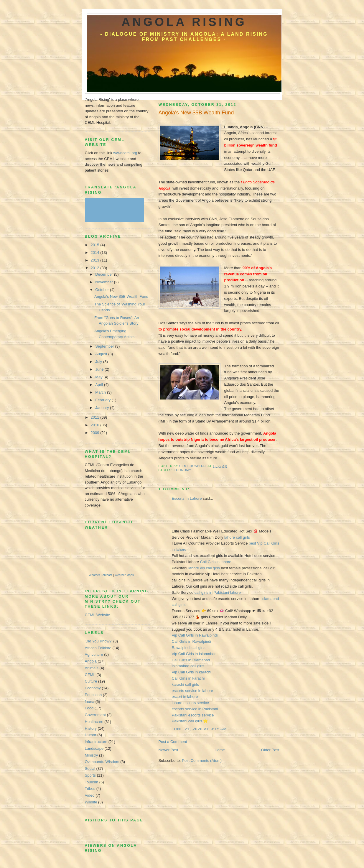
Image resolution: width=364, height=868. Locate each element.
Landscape (94, 748)
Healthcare (94, 722)
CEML (90, 675)
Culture (91, 681)
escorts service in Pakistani (195, 709)
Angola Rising (184, 22)
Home (220, 750)
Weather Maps (124, 575)
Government (95, 715)
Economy (183, 470)
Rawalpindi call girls (189, 648)
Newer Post (168, 750)
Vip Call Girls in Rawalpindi (195, 635)
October (103, 290)
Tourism (92, 782)
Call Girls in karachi (188, 678)
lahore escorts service (190, 703)
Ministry (92, 755)
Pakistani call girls (188, 721)
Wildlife (91, 802)
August (102, 354)
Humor (91, 735)
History (91, 728)
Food (89, 708)
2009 (96, 433)
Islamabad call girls (188, 666)
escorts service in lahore (192, 691)
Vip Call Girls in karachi (192, 672)
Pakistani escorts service (193, 715)
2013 (96, 260)
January (103, 408)
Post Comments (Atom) (202, 761)
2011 (96, 417)
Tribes (90, 789)
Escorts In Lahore (187, 498)
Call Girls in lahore (216, 562)
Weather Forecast (100, 575)
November (105, 282)
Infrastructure (96, 742)
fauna (90, 702)
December (105, 274)
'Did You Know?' (99, 641)
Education (93, 695)
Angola (91, 661)
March (101, 392)
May (99, 377)
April (100, 385)
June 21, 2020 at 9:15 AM (199, 729)
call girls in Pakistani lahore (218, 592)
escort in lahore (185, 697)
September (105, 346)
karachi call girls (185, 684)
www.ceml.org (125, 153)
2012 (96, 268)
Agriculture (94, 654)
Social (90, 768)
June (100, 369)
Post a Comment (173, 742)
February (103, 400)
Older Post (270, 750)
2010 (96, 425)
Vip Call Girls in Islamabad (194, 654)
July (99, 362)
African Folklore (98, 648)
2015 (96, 245)
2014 (96, 253)
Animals (92, 668)
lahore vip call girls (205, 568)
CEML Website (98, 615)
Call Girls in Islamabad (191, 660)
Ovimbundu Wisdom (102, 762)
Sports (90, 775)
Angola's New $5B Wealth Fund (121, 296)
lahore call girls (237, 537)
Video (90, 795)
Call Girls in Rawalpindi (192, 641)
